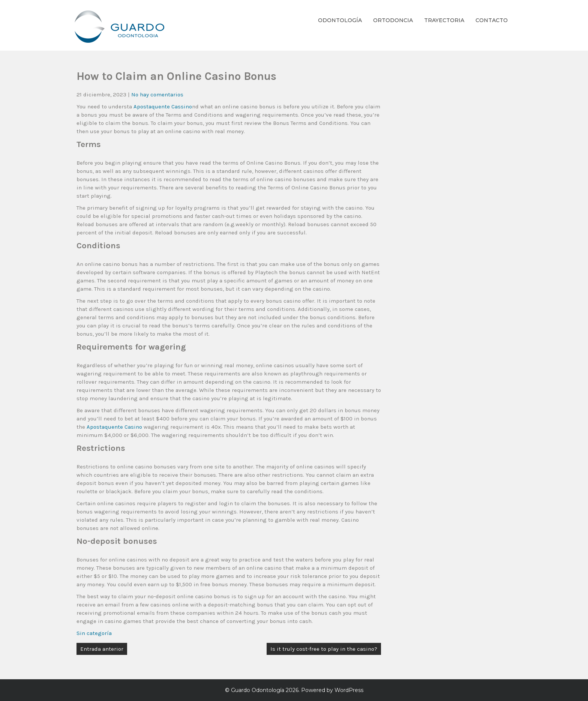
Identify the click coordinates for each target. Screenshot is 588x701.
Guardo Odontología (258, 690)
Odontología (340, 20)
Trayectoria (444, 20)
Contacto (492, 20)
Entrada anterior (102, 649)
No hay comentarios (157, 95)
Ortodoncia (393, 20)
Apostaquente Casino (114, 427)
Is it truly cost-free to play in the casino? (324, 649)
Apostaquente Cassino (163, 107)
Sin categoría (94, 633)
